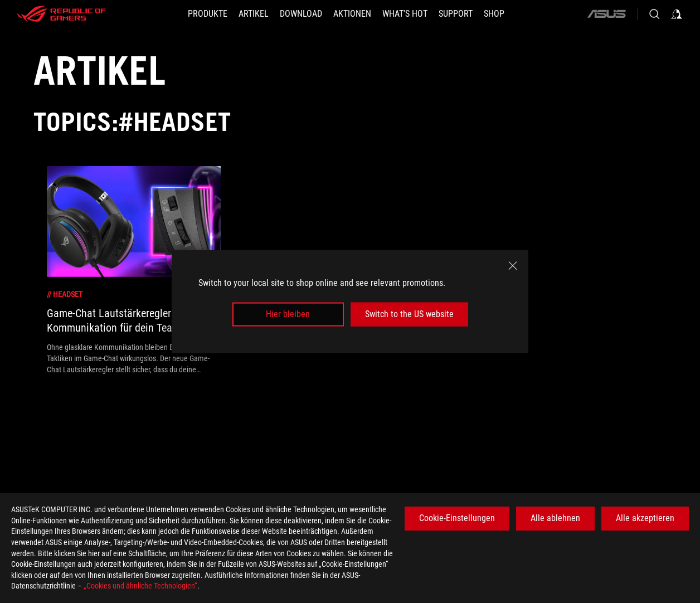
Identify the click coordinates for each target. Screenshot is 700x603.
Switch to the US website (409, 314)
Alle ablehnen (555, 518)
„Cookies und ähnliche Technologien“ (140, 586)
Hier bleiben (288, 314)
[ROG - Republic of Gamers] (61, 14)
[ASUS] (606, 14)
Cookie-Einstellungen (457, 518)
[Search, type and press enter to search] (654, 14)
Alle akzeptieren (645, 518)
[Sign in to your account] (677, 14)
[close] (513, 266)
